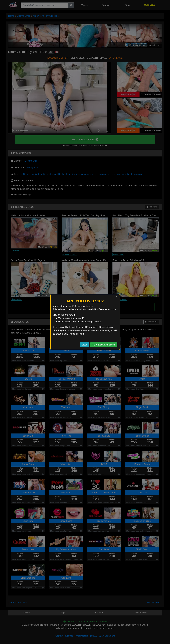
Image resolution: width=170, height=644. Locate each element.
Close (85, 345)
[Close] (116, 297)
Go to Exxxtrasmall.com (104, 345)
